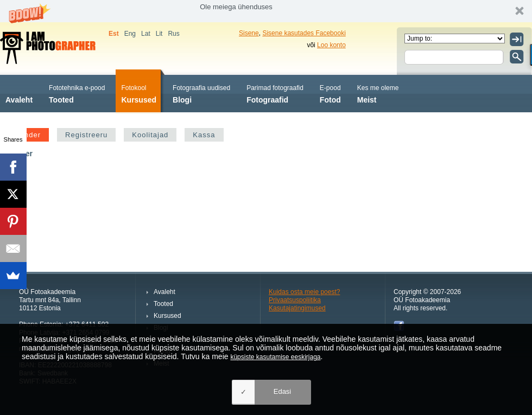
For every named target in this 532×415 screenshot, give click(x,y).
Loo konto (331, 45)
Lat (146, 34)
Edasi (283, 391)
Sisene (249, 33)
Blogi (201, 93)
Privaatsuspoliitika (295, 300)
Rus (173, 34)
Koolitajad (150, 135)
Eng (130, 34)
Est (114, 34)
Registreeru (86, 135)
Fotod (330, 93)
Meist (378, 93)
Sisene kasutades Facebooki (304, 33)
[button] (266, 11)
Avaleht (19, 93)
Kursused (139, 93)
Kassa (204, 135)
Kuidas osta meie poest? (304, 292)
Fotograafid (275, 93)
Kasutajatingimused (297, 308)
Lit (159, 34)
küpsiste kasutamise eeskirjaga (275, 357)
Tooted (77, 93)
